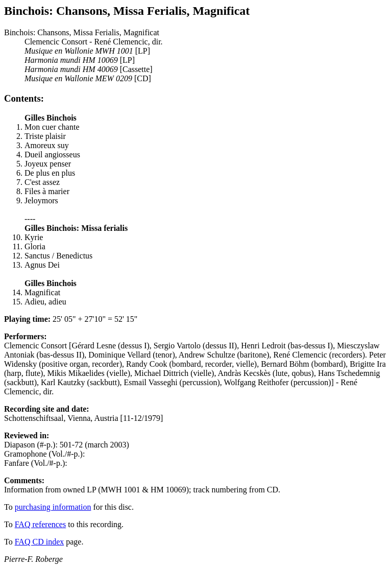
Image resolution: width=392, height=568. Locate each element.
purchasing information (53, 507)
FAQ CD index (40, 542)
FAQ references (41, 524)
